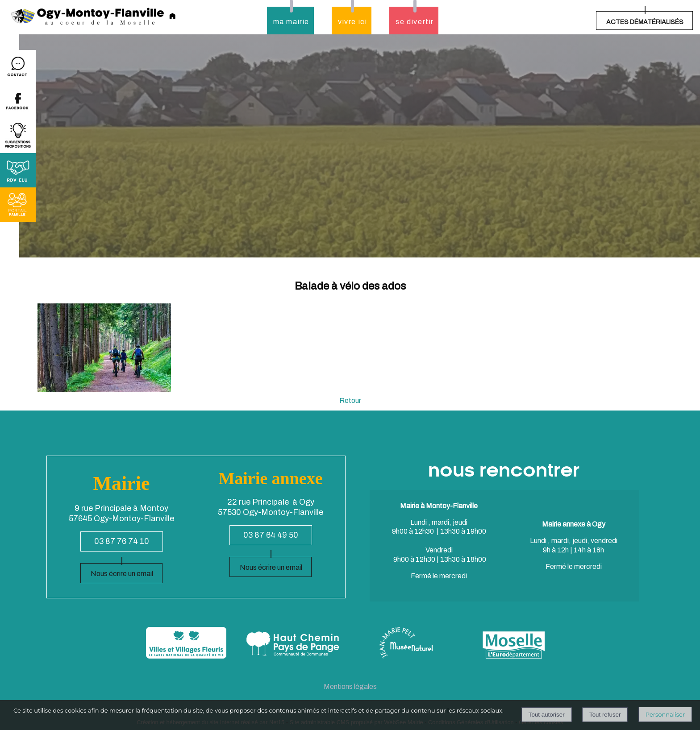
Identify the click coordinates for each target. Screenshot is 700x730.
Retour (350, 400)
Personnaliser (665, 714)
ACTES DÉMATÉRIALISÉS (645, 22)
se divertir (415, 22)
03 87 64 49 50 (271, 535)
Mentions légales (350, 686)
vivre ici (352, 22)
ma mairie (291, 22)
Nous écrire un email (122, 574)
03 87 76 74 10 (122, 541)
